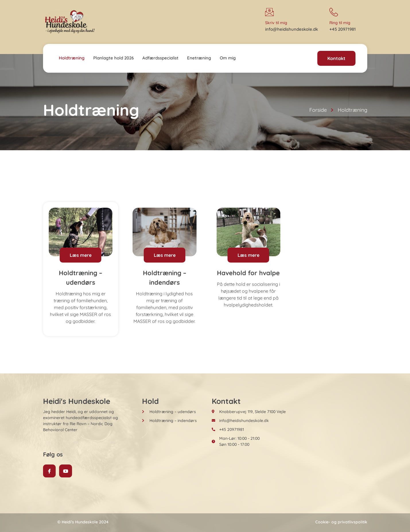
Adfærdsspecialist (160, 58)
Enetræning (199, 58)
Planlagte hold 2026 (113, 58)
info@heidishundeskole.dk (292, 29)
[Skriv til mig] (269, 12)
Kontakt (336, 58)
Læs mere (81, 255)
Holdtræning (72, 58)
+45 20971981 (343, 29)
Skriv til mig (276, 23)
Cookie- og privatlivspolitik (341, 522)
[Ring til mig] (334, 12)
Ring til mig (340, 23)
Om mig (228, 58)
